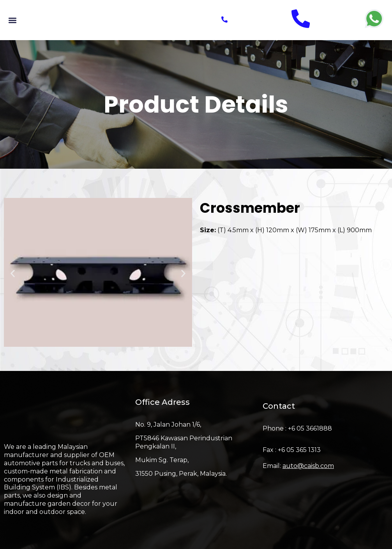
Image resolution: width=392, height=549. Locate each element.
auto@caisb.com (308, 466)
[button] (12, 20)
